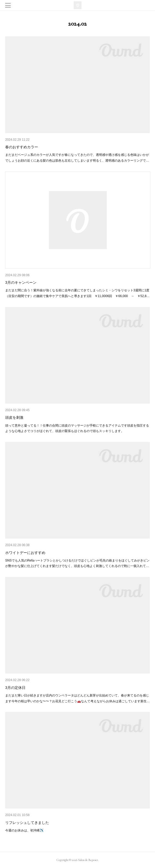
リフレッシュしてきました (27, 823)
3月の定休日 (15, 688)
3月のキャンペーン (21, 282)
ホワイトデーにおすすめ (25, 553)
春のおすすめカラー (22, 147)
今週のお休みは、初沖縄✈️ (24, 830)
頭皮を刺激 (14, 417)
